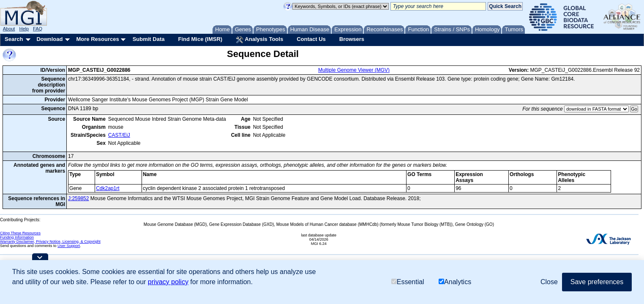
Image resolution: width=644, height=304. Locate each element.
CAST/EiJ (119, 135)
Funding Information (17, 237)
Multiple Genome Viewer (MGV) (354, 70)
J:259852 (78, 198)
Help (24, 29)
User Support (69, 246)
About (9, 29)
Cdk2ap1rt (108, 188)
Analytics (455, 282)
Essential (408, 282)
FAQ (38, 29)
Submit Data (149, 39)
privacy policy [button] (168, 282)
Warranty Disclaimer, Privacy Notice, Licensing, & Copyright (50, 242)
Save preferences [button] (597, 282)
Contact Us (311, 39)
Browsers (352, 39)
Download (49, 39)
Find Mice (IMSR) (200, 39)
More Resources (97, 39)
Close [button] (549, 282)
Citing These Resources (20, 233)
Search (14, 39)
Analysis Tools (259, 40)
